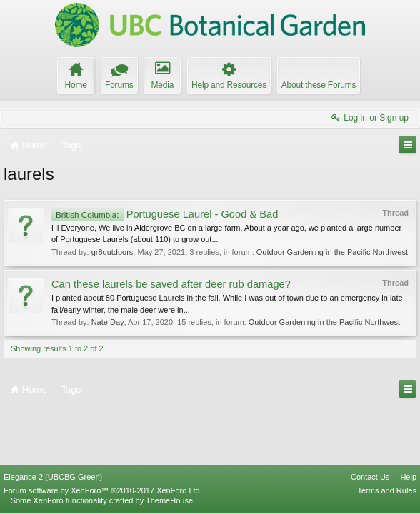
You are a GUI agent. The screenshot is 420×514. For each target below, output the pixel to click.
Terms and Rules (387, 490)
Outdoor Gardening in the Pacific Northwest (332, 252)
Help (408, 477)
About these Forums (319, 85)
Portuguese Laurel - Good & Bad (165, 214)
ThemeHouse (169, 500)
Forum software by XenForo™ (103, 490)
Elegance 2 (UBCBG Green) (53, 477)
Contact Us (370, 477)
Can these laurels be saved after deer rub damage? (171, 284)
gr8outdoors (112, 252)
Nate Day (108, 322)
